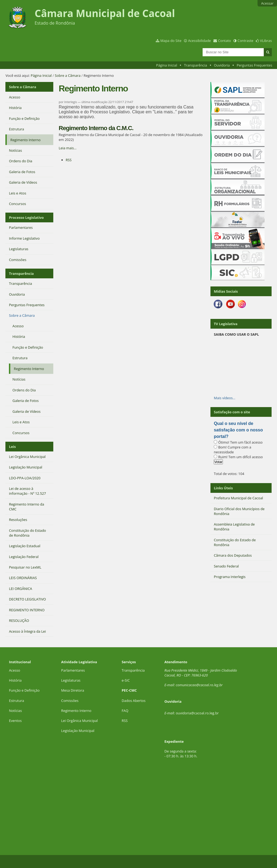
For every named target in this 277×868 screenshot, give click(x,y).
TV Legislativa (225, 324)
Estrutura (17, 701)
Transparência (195, 65)
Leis (12, 447)
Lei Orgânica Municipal (79, 721)
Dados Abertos (134, 701)
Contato (225, 41)
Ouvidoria (222, 65)
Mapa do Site (171, 41)
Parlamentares (73, 670)
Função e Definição (24, 690)
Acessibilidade (199, 41)
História (15, 680)
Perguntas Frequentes (254, 65)
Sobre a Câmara (67, 75)
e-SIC (126, 680)
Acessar (267, 3)
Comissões (70, 701)
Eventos (15, 721)
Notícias (15, 711)
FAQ (125, 711)
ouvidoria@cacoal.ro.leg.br (197, 713)
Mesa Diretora (73, 690)
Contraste (245, 41)
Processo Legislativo (26, 217)
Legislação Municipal (78, 731)
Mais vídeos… (225, 398)
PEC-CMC (129, 690)
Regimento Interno (76, 711)
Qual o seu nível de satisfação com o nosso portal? (238, 430)
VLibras (266, 41)
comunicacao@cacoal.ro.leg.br (199, 685)
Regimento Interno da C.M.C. (96, 128)
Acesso (14, 670)
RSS (69, 160)
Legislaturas (71, 680)
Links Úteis (223, 488)
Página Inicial (167, 65)
